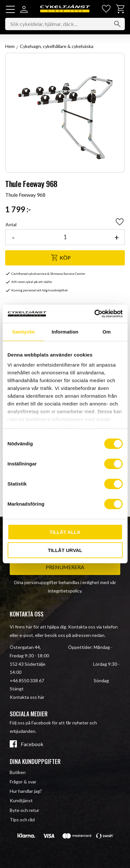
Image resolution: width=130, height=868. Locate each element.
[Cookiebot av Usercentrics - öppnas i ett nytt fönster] (94, 314)
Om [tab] (106, 332)
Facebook (32, 744)
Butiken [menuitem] (18, 772)
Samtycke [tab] (23, 332)
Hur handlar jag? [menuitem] (26, 791)
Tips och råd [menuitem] (22, 820)
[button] (10, 9)
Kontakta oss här (27, 697)
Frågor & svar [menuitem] (23, 782)
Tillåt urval (65, 550)
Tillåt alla (65, 532)
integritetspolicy (65, 591)
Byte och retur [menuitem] (24, 810)
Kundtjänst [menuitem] (21, 800)
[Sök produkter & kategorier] (65, 24)
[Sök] (117, 24)
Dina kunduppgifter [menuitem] (35, 761)
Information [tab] (65, 332)
